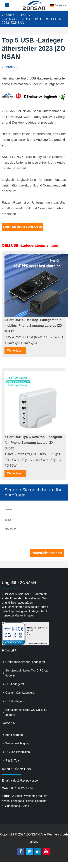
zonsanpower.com (25, 7)
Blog (23, 15)
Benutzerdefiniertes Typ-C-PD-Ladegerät (26, 673)
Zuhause (8, 15)
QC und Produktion (18, 752)
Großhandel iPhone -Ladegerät (25, 662)
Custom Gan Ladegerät (20, 693)
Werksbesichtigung (17, 743)
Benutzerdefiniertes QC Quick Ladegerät (26, 712)
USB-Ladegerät (15, 701)
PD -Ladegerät (15, 684)
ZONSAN (9, 111)
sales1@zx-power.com (26, 781)
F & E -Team (13, 761)
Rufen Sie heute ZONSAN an (23, 227)
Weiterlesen (15, 351)
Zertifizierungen (15, 735)
